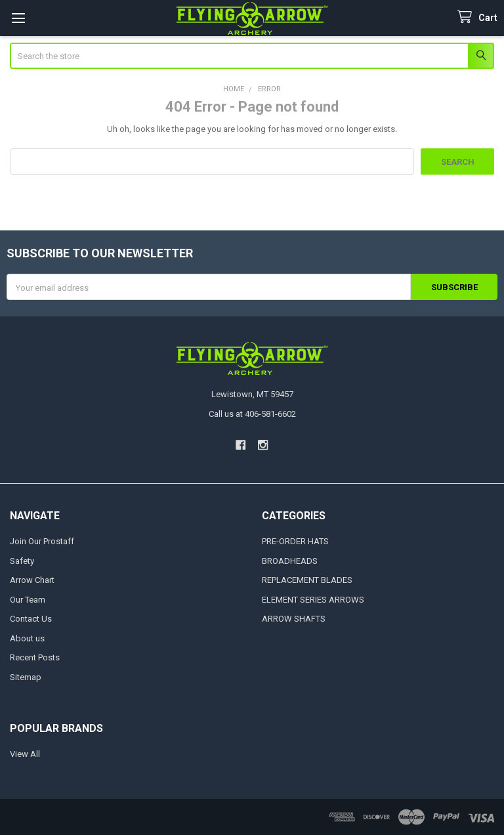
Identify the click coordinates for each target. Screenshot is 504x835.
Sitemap (26, 677)
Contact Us (31, 619)
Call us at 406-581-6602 (252, 414)
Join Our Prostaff (42, 541)
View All (25, 754)
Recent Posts (35, 657)
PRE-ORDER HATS (295, 541)
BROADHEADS (290, 561)
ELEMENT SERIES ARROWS (313, 600)
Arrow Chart (32, 580)
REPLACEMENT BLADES (307, 580)
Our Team (28, 600)
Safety (22, 561)
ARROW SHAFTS (294, 619)
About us (27, 638)
